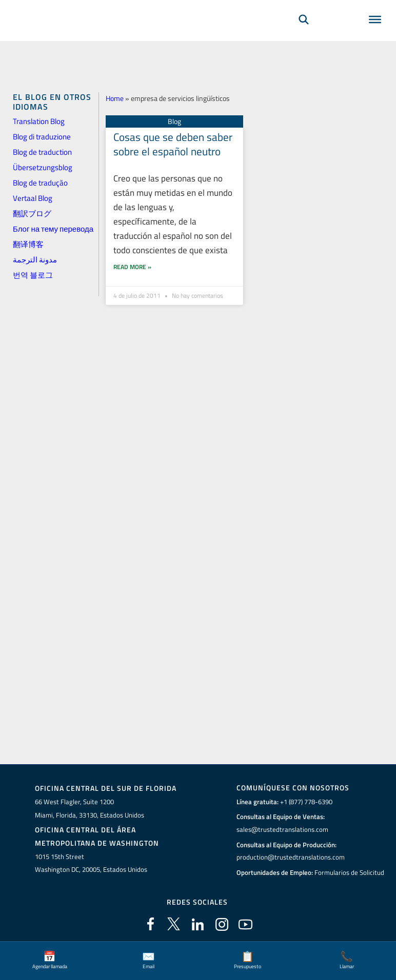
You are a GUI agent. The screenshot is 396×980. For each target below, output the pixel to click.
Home (115, 98)
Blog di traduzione (42, 137)
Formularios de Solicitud (349, 872)
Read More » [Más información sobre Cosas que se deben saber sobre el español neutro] (132, 252)
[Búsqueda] (304, 34)
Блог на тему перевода (53, 229)
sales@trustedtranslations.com (282, 829)
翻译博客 (28, 244)
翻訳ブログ (32, 213)
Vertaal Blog (33, 198)
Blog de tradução (40, 183)
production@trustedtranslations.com (291, 857)
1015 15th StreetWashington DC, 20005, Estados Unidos (91, 863)
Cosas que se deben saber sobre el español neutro (173, 144)
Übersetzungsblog (43, 167)
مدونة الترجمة (35, 260)
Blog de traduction (42, 152)
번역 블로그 (33, 275)
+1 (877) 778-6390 (306, 802)
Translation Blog (39, 121)
